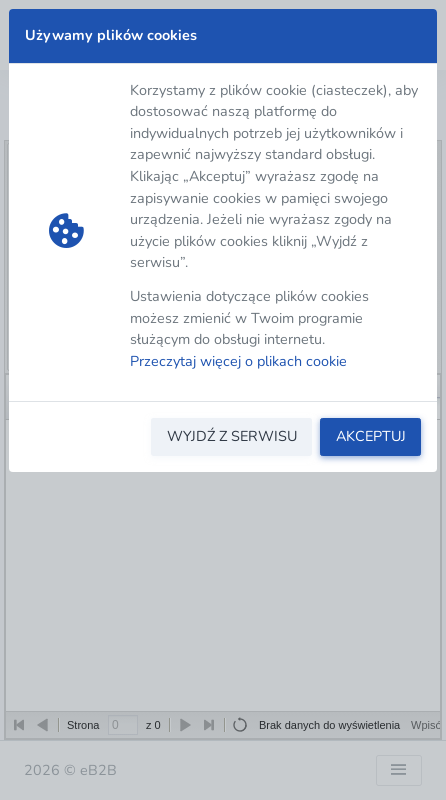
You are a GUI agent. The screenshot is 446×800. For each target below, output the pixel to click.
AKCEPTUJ (371, 436)
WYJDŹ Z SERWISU (232, 436)
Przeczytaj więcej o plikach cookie (238, 361)
